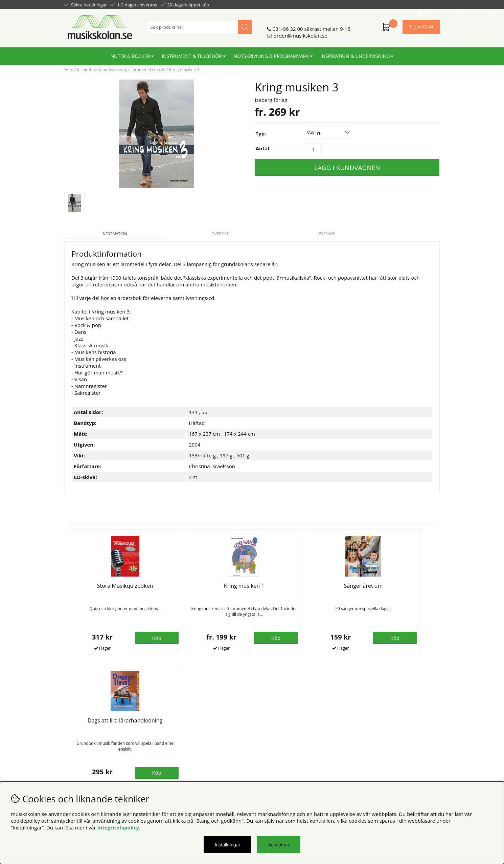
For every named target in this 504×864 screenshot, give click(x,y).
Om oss (169, 726)
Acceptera (279, 845)
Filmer (381, 4)
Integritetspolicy (118, 827)
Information (109, 233)
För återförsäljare (180, 739)
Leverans (300, 233)
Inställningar (228, 845)
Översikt (204, 233)
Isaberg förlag (271, 100)
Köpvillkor (76, 726)
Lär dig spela (357, 4)
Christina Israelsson (212, 462)
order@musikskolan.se (301, 33)
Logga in (430, 4)
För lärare (171, 746)
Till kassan (421, 24)
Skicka (427, 755)
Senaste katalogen (181, 732)
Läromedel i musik (148, 70)
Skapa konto (404, 4)
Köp (228, 634)
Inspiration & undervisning (355, 53)
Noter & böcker (130, 53)
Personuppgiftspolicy (89, 732)
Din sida (74, 739)
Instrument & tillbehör (192, 53)
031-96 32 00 (288, 26)
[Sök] (199, 24)
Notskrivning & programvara (271, 53)
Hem (69, 70)
